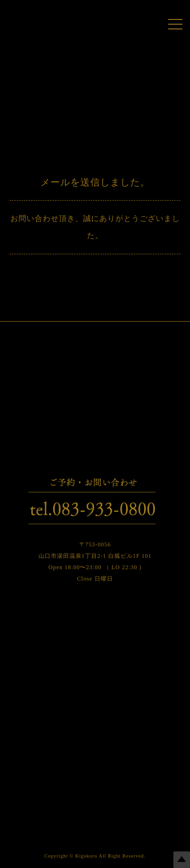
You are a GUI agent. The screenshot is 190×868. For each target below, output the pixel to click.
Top (182, 860)
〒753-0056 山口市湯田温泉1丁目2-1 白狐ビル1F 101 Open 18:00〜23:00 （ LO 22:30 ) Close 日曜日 (95, 562)
